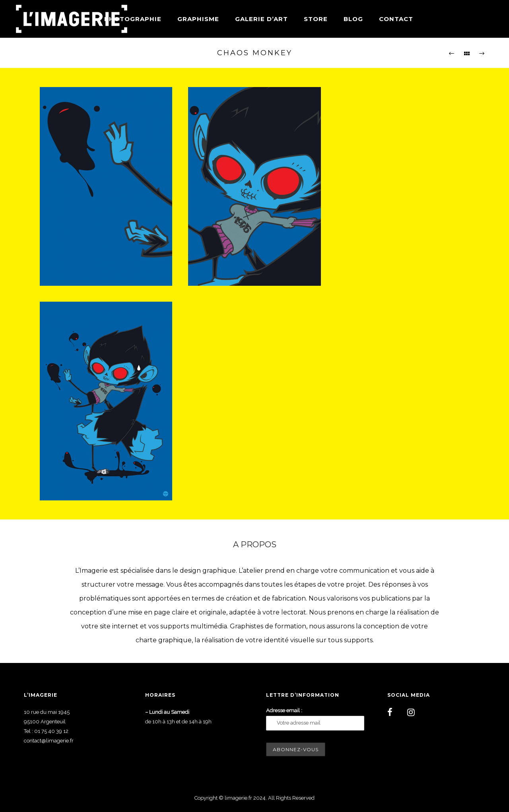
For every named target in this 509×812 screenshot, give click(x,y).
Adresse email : (284, 710)
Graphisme (198, 19)
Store (316, 19)
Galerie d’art (261, 19)
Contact (396, 19)
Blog (353, 19)
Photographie (133, 19)
